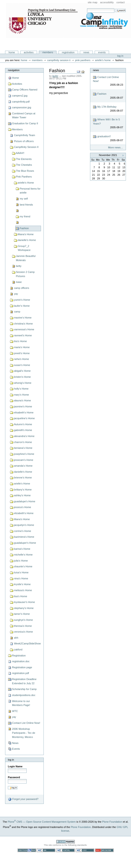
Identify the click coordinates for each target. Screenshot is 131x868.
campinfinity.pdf (21, 102)
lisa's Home (20, 596)
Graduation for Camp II (25, 123)
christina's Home (23, 324)
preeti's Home (22, 353)
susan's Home (22, 365)
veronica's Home (23, 632)
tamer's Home (22, 614)
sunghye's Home (23, 620)
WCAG (46, 850)
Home (12, 52)
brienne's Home (23, 478)
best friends (26, 205)
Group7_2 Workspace (24, 248)
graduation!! (108, 139)
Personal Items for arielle (30, 191)
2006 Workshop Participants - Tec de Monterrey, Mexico (24, 733)
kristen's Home (22, 377)
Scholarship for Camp (24, 689)
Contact (121, 2)
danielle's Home (27, 240)
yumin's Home (22, 300)
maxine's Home (23, 318)
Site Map (93, 2)
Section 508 (27, 850)
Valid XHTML (65, 850)
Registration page (22, 667)
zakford (18, 649)
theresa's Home (23, 626)
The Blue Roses (25, 171)
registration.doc (21, 661)
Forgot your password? (23, 799)
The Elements (24, 159)
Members (48, 52)
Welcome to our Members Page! (21, 703)
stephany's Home (24, 608)
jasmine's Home (23, 406)
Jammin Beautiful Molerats (26, 258)
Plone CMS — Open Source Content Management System (42, 822)
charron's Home (23, 442)
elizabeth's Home (24, 513)
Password (14, 777)
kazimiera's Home (24, 537)
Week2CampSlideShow (27, 643)
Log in (120, 56)
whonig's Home (23, 383)
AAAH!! (20, 153)
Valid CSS (85, 850)
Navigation (14, 70)
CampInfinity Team (24, 135)
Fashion (24, 228)
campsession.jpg (22, 107)
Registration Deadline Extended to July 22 (24, 681)
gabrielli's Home (23, 430)
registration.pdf (20, 673)
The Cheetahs (24, 165)
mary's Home (21, 395)
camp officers (21, 288)
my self (24, 199)
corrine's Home (22, 531)
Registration (68, 52)
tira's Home (20, 341)
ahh (16, 638)
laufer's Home (22, 306)
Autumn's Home (23, 424)
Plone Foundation (112, 822)
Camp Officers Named (25, 90)
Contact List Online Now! (26, 723)
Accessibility (107, 2)
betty (19, 266)
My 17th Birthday (108, 109)
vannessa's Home (24, 329)
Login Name (15, 766)
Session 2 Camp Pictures (25, 274)
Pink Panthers (83, 60)
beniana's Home (23, 448)
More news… (116, 147)
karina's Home (22, 549)
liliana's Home (26, 234)
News (86, 52)
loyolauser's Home (24, 602)
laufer (55, 76)
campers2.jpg (20, 96)
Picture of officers (24, 141)
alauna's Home (22, 400)
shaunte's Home (23, 566)
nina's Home (21, 578)
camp (17, 312)
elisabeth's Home (24, 412)
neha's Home (21, 359)
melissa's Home (23, 590)
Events (102, 52)
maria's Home (22, 347)
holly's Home (21, 389)
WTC (15, 711)
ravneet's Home (23, 335)
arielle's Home (103, 60)
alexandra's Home (24, 436)
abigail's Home (22, 371)
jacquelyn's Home (24, 525)
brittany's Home (23, 490)
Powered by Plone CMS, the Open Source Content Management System (65, 842)
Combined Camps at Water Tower (24, 116)
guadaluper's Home (25, 543)
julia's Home (21, 561)
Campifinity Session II (59, 60)
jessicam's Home (23, 460)
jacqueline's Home (24, 418)
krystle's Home (22, 584)
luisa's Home (21, 572)
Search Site (87, 8)
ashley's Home (22, 495)
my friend (25, 216)
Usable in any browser (104, 850)
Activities (29, 52)
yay (16, 294)
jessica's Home (22, 507)
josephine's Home (24, 454)
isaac (19, 282)
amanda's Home (23, 466)
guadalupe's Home (25, 501)
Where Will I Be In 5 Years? (108, 124)
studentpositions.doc (24, 695)
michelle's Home (23, 555)
